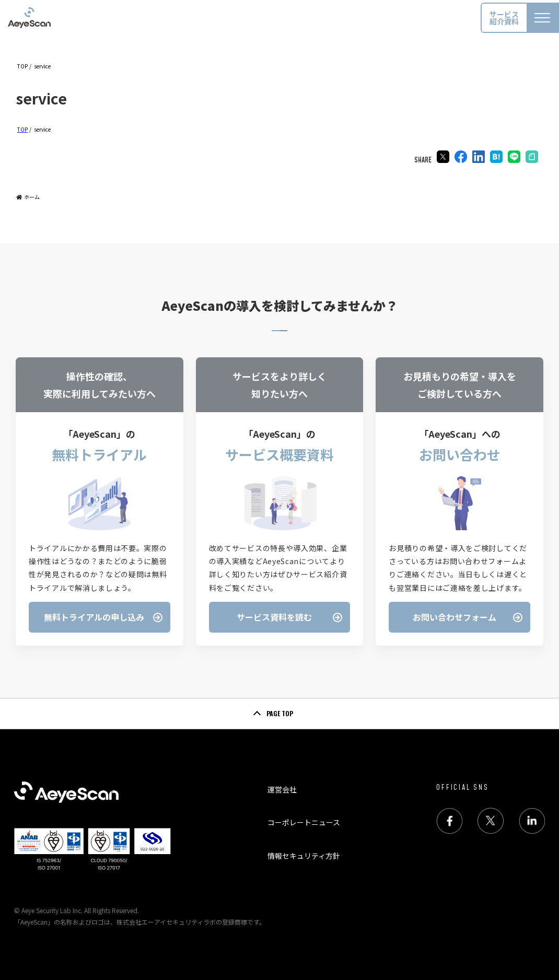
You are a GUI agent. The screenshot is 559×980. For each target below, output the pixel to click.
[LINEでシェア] (514, 158)
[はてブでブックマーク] (496, 158)
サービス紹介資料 (504, 18)
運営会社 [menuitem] (282, 789)
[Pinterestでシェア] (532, 158)
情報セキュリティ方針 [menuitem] (304, 856)
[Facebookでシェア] (461, 158)
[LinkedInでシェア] (479, 158)
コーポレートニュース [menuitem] (304, 822)
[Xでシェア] (443, 158)
